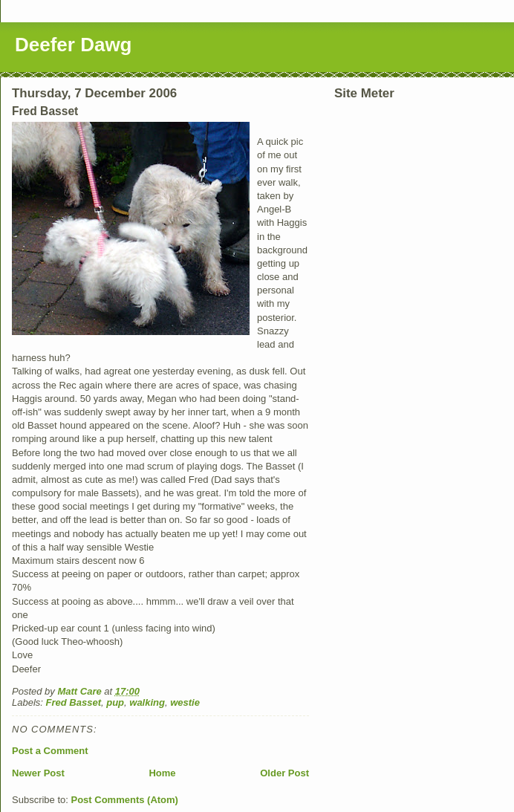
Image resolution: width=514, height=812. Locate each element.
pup (115, 702)
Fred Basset (74, 702)
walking (147, 702)
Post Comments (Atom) (125, 800)
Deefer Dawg (74, 45)
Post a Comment (50, 751)
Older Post (284, 773)
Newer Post (38, 773)
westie (185, 702)
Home (162, 773)
